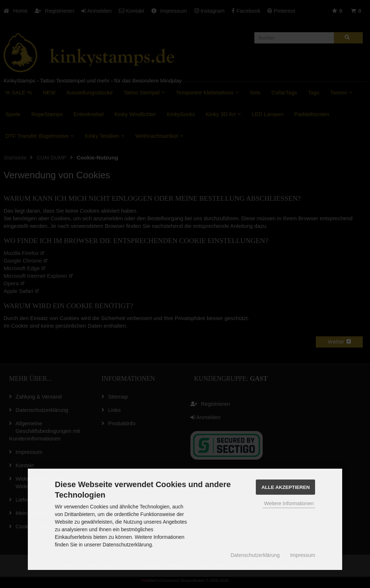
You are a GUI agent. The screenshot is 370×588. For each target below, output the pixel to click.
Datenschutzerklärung (255, 555)
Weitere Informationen (289, 503)
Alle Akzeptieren (285, 487)
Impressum (303, 555)
